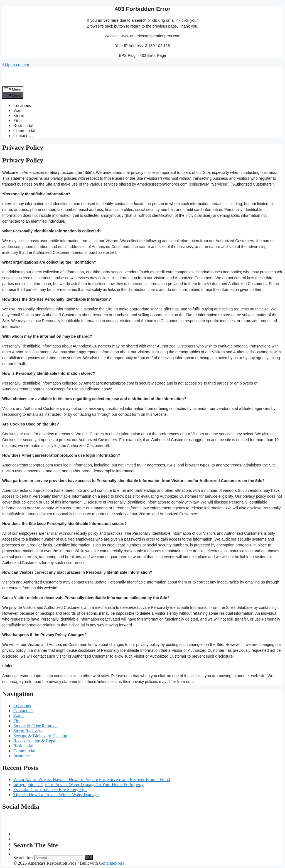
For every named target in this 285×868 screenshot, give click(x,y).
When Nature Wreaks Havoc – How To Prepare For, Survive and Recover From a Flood (92, 780)
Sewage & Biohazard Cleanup (40, 736)
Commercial (24, 131)
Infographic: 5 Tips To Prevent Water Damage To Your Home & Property (78, 785)
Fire (17, 121)
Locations (22, 105)
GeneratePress (112, 863)
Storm (19, 116)
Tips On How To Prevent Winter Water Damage (56, 795)
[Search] (89, 857)
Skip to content (16, 65)
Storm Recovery (28, 731)
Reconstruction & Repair (36, 741)
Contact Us (23, 136)
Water (19, 110)
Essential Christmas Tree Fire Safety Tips (50, 790)
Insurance (22, 756)
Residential (23, 126)
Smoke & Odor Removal (36, 726)
